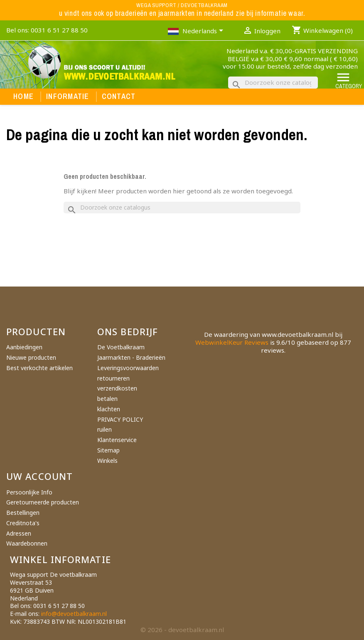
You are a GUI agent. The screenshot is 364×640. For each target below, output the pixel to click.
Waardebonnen (27, 543)
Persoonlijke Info (29, 492)
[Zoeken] (273, 83)
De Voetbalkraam (121, 347)
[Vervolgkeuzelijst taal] (204, 32)
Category (349, 80)
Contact (119, 96)
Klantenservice (117, 440)
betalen (107, 399)
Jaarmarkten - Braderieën (131, 357)
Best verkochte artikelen (39, 368)
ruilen (105, 429)
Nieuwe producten (31, 357)
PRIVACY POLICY (120, 419)
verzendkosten (117, 388)
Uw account (39, 476)
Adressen (19, 533)
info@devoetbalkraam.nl (74, 614)
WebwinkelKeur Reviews (232, 342)
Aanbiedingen (24, 347)
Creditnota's (23, 523)
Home (23, 96)
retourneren (113, 378)
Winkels (107, 461)
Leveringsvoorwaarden (128, 368)
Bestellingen (23, 513)
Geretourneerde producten (43, 502)
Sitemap (108, 450)
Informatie (68, 96)
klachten (109, 409)
